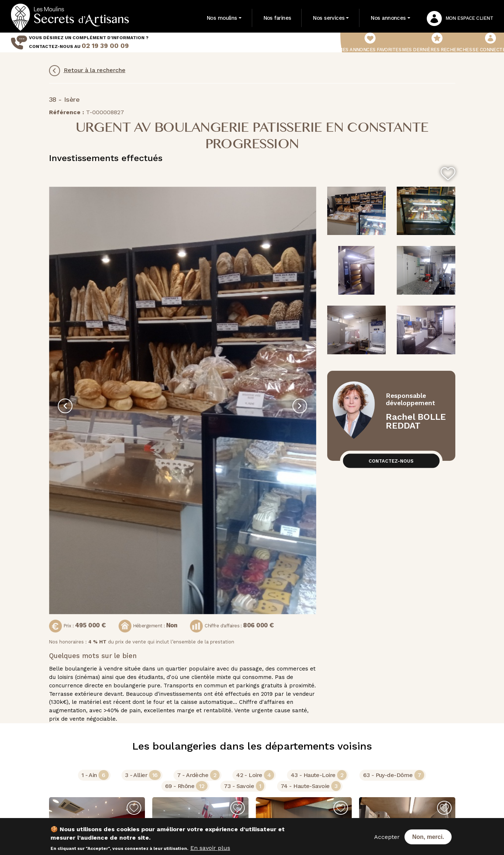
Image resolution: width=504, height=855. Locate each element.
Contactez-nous (391, 461)
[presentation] (65, 406)
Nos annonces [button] (388, 18)
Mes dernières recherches (437, 42)
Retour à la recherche (87, 71)
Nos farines (277, 18)
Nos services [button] (329, 18)
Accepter (387, 837)
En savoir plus (210, 848)
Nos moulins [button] (222, 18)
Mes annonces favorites (370, 42)
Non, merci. (428, 837)
